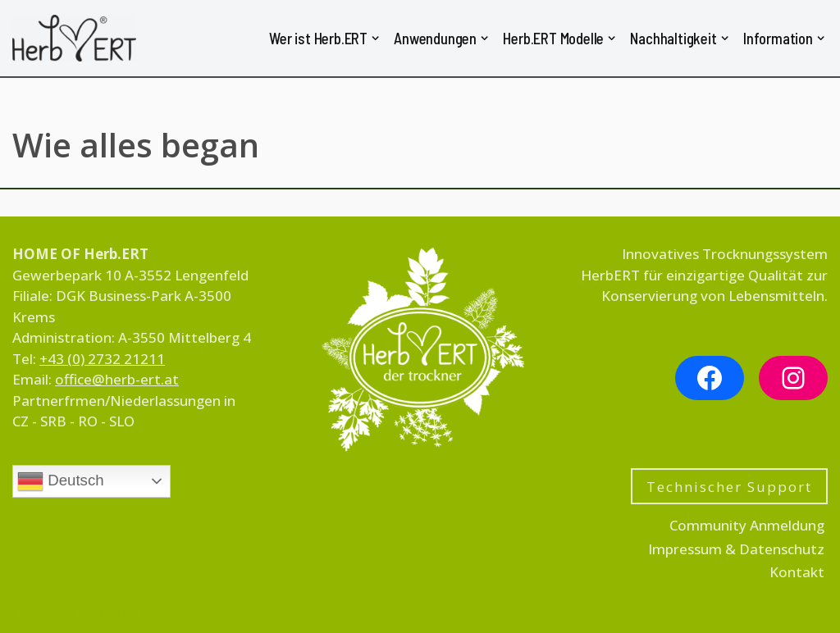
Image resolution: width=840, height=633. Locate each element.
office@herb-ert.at (117, 379)
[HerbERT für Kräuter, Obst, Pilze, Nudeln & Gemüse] (74, 38)
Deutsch (61, 481)
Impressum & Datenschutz (736, 549)
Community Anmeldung (747, 525)
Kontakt (797, 572)
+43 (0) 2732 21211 (102, 359)
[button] (375, 38)
